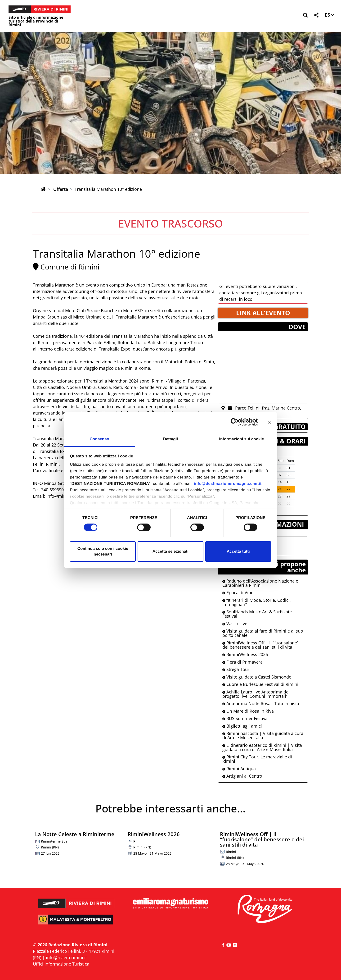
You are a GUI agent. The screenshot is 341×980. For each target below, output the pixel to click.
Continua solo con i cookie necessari (103, 551)
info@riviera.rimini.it (66, 957)
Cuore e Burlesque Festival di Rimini (260, 684)
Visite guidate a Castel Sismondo (257, 677)
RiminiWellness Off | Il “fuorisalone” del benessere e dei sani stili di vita (260, 645)
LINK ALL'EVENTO (263, 313)
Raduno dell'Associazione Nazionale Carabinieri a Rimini (260, 583)
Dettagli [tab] (171, 439)
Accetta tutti (238, 551)
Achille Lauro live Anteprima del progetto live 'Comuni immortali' (256, 694)
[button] (305, 16)
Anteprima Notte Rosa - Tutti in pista (261, 703)
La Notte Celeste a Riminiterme (75, 834)
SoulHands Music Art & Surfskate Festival (257, 614)
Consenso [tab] (99, 439)
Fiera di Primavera (242, 662)
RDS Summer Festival (246, 718)
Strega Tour (236, 669)
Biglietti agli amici (242, 726)
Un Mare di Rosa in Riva (248, 711)
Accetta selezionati (170, 551)
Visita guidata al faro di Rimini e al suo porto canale (263, 633)
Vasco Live (235, 624)
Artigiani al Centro (242, 776)
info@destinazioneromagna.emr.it (228, 484)
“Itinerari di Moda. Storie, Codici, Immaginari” (257, 602)
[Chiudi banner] (269, 422)
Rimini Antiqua (239, 769)
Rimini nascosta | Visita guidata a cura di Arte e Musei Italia (263, 735)
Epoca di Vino (238, 593)
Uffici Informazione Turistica (61, 964)
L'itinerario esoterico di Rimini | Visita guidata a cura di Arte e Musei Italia (262, 747)
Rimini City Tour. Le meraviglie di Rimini (257, 759)
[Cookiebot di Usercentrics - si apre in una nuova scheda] (237, 422)
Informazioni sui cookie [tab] (242, 439)
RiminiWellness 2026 (245, 654)
